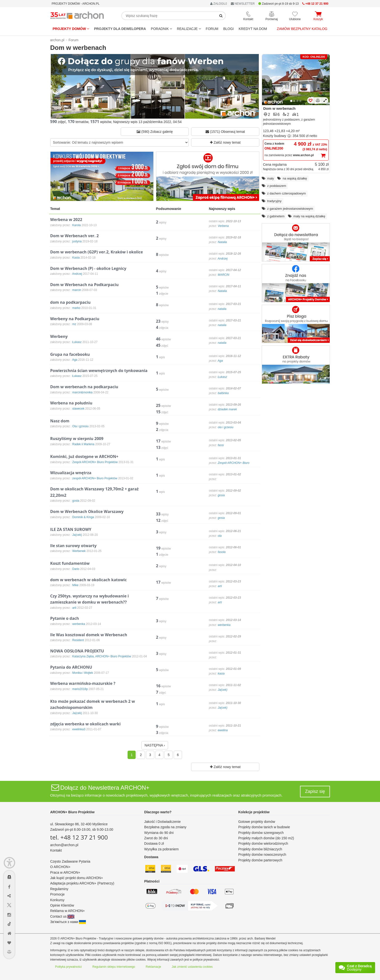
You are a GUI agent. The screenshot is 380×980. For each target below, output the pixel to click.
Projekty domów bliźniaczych (260, 849)
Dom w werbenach (279, 108)
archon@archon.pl (64, 845)
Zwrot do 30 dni (156, 838)
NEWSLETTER (243, 4)
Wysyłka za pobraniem (162, 849)
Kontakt (56, 850)
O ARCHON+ (60, 867)
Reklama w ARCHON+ (68, 911)
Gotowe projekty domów (257, 822)
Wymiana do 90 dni (159, 833)
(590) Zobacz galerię (155, 132)
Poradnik (161, 29)
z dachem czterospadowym (287, 193)
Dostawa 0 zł (154, 843)
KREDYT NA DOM (253, 29)
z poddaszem (277, 186)
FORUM (212, 29)
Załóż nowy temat (225, 142)
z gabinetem (276, 216)
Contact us (62, 916)
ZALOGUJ (219, 4)
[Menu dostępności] (9, 863)
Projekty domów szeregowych (261, 833)
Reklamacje (153, 967)
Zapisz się (315, 791)
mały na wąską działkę (309, 216)
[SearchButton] (221, 16)
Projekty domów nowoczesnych (262, 855)
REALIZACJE (189, 29)
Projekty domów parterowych (260, 860)
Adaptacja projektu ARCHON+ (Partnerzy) (82, 883)
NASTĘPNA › (155, 745)
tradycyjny (274, 201)
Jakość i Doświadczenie (163, 822)
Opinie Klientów (62, 905)
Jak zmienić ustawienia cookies (192, 967)
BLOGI (229, 29)
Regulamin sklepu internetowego (114, 967)
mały (270, 178)
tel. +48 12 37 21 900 (79, 837)
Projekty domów (71, 29)
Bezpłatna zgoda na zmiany (165, 827)
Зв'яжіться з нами (68, 922)
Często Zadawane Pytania (70, 861)
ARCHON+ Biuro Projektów (72, 812)
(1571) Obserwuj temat (225, 132)
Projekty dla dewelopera (120, 29)
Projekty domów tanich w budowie (264, 827)
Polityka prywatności (69, 967)
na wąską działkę (295, 178)
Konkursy (57, 900)
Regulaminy (59, 889)
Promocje (58, 894)
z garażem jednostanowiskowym (290, 209)
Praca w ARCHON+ (65, 872)
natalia (222, 309)
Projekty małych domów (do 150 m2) (266, 838)
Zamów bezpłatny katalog (302, 29)
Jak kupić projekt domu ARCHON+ (77, 878)
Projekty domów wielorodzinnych (263, 843)
